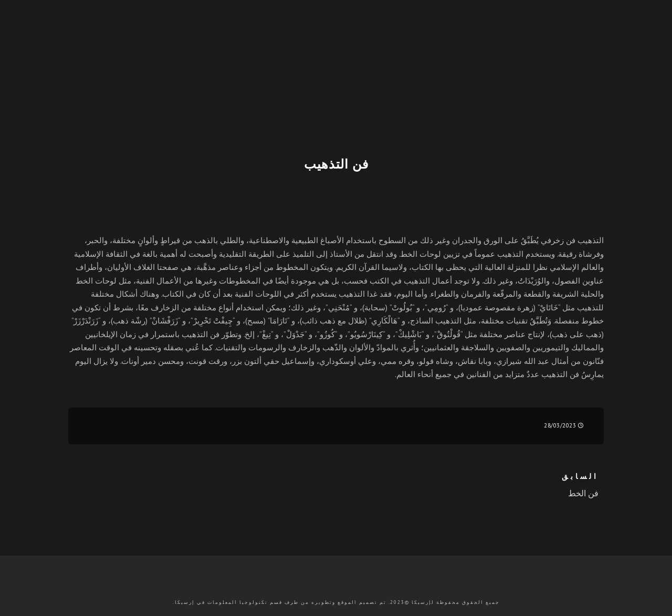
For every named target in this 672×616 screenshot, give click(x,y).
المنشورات (295, 85)
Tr (559, 84)
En (601, 84)
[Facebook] (628, 45)
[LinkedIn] (591, 45)
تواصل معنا (98, 85)
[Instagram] (554, 45)
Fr (573, 84)
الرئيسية (476, 85)
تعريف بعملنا (416, 85)
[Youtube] (573, 45)
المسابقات (353, 85)
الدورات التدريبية (170, 85)
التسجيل (526, 85)
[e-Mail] (539, 45)
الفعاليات (238, 85)
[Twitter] (610, 45)
